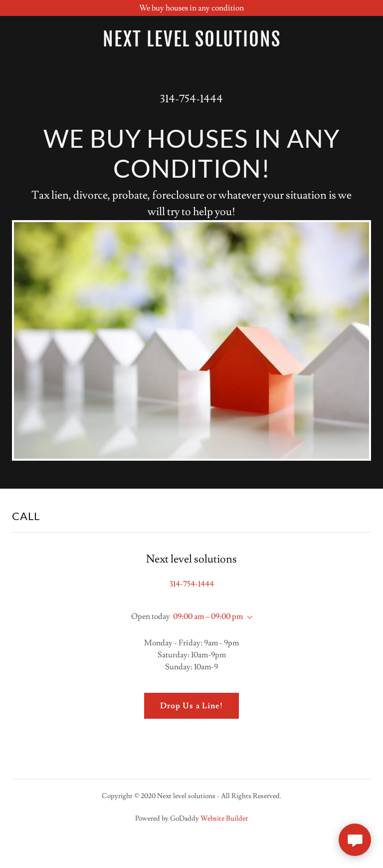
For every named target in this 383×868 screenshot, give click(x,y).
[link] (191, 39)
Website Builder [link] (224, 819)
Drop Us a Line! (191, 706)
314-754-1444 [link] (191, 99)
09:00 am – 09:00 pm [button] (208, 616)
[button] (248, 617)
